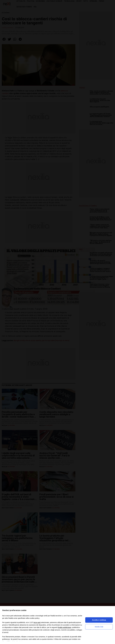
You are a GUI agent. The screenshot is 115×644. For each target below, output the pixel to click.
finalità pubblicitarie (65, 627)
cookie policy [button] (34, 618)
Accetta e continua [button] (99, 620)
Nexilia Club (99, 627)
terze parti (37, 622)
